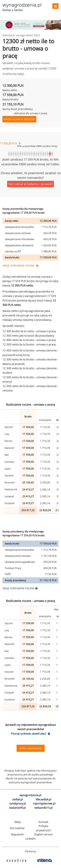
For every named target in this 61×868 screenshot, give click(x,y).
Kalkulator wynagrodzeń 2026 (21, 35)
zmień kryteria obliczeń (19, 119)
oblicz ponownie (31, 748)
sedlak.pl (18, 799)
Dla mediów (17, 828)
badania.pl (17, 808)
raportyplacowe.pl (44, 803)
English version (44, 834)
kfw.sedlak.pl (44, 799)
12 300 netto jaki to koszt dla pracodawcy (28, 336)
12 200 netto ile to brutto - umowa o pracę (29, 344)
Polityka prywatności (44, 828)
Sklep (18, 822)
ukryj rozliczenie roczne (18, 265)
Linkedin (30, 839)
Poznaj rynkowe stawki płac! (29, 734)
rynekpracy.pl (18, 803)
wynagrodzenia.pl (30, 795)
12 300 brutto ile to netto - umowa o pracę (29, 331)
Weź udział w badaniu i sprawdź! (30, 184)
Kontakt (44, 822)
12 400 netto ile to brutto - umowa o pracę (29, 340)
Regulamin (18, 834)
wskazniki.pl (44, 808)
